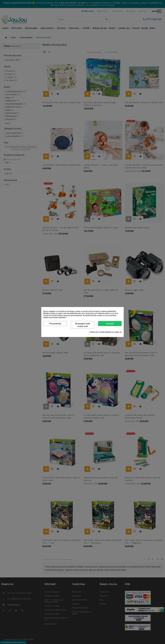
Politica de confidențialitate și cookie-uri (106, 332)
